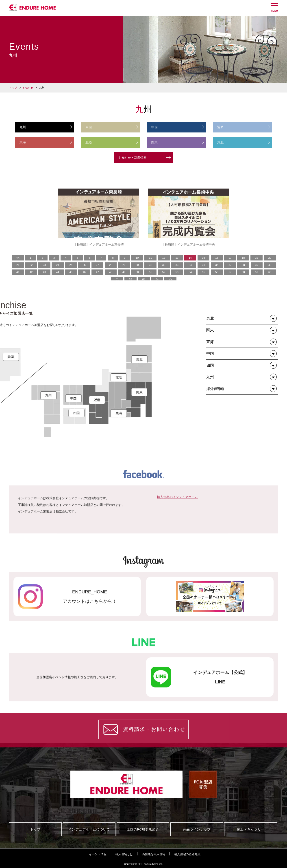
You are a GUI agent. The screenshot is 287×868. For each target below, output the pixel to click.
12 (164, 271)
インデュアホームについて (89, 829)
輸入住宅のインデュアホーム (177, 528)
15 (203, 271)
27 (97, 278)
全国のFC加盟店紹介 (143, 829)
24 (58, 278)
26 (84, 278)
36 (217, 278)
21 (18, 278)
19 (256, 271)
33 (177, 278)
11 (150, 271)
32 (164, 278)
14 (190, 271)
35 (203, 278)
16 (217, 271)
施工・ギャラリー (251, 829)
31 (150, 278)
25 (71, 278)
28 (111, 278)
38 (243, 278)
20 (270, 271)
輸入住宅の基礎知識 (187, 854)
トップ (13, 88)
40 (270, 278)
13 (177, 271)
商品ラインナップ (197, 829)
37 (230, 278)
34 (190, 278)
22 (31, 278)
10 (137, 271)
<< (18, 271)
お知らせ (28, 88)
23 (44, 278)
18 (243, 271)
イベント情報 (98, 854)
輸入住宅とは (124, 854)
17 (230, 271)
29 (124, 278)
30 (137, 278)
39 (257, 278)
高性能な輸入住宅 (154, 854)
